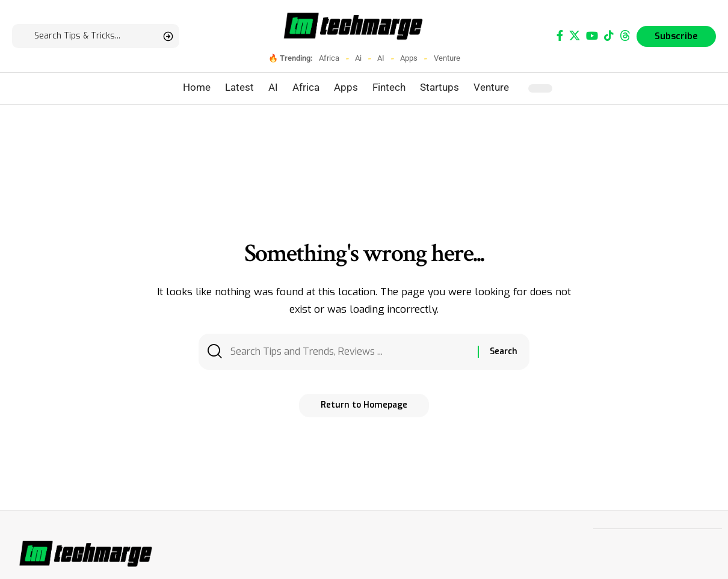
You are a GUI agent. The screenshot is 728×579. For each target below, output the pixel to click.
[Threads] (625, 36)
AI (381, 58)
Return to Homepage (364, 408)
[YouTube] (592, 36)
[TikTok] (609, 36)
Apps (409, 58)
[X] (575, 36)
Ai (358, 58)
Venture (447, 58)
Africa (329, 58)
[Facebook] (560, 36)
